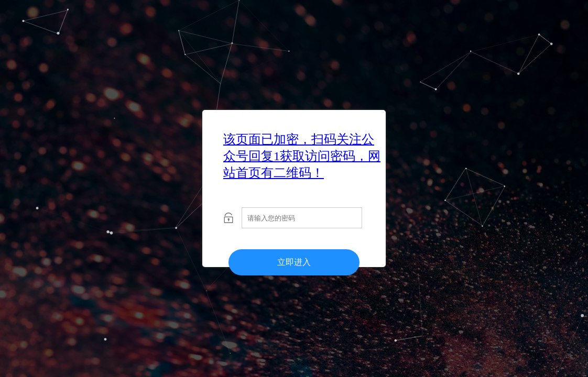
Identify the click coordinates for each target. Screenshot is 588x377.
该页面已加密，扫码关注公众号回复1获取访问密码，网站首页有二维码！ (302, 156)
